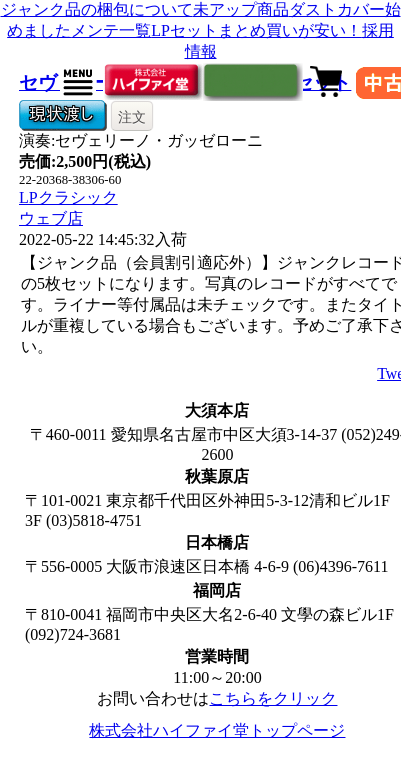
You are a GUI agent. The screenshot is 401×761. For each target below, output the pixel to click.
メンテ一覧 (111, 30)
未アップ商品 (241, 9)
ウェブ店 (51, 218)
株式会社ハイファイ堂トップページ (217, 730)
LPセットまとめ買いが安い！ (256, 30)
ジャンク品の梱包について (97, 9)
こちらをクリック (273, 698)
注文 (132, 117)
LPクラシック (68, 197)
